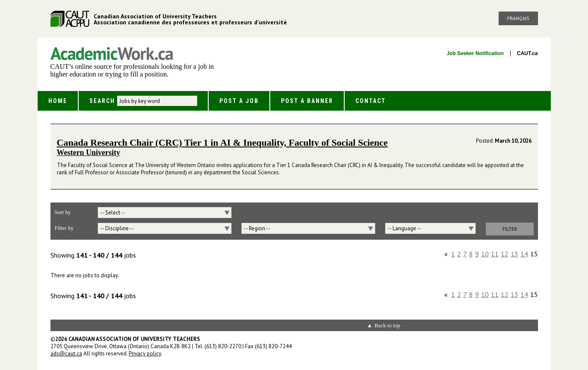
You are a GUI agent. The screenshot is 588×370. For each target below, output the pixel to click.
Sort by (63, 212)
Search (102, 101)
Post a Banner (307, 101)
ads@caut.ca (66, 354)
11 (495, 254)
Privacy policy (145, 354)
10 (485, 254)
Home (58, 101)
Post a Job (239, 101)
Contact (371, 101)
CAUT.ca (527, 53)
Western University (89, 153)
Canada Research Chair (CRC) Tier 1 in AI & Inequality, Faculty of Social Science (222, 142)
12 (505, 254)
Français (518, 18)
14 (524, 254)
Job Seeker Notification (475, 53)
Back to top (387, 325)
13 (514, 254)
